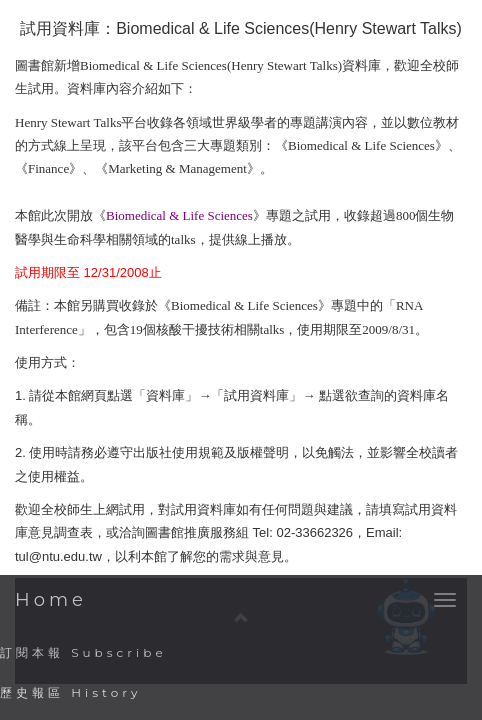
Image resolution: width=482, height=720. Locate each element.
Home (51, 600)
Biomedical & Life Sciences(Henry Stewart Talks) (289, 28)
